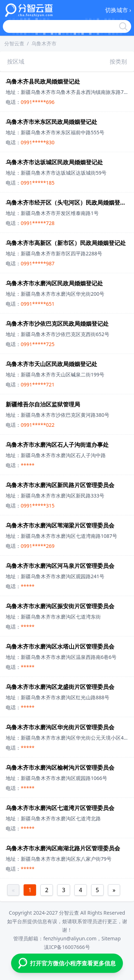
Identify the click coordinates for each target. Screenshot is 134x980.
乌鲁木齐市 (44, 43)
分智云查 (14, 43)
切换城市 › (118, 10)
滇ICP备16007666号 (67, 947)
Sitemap (111, 938)
